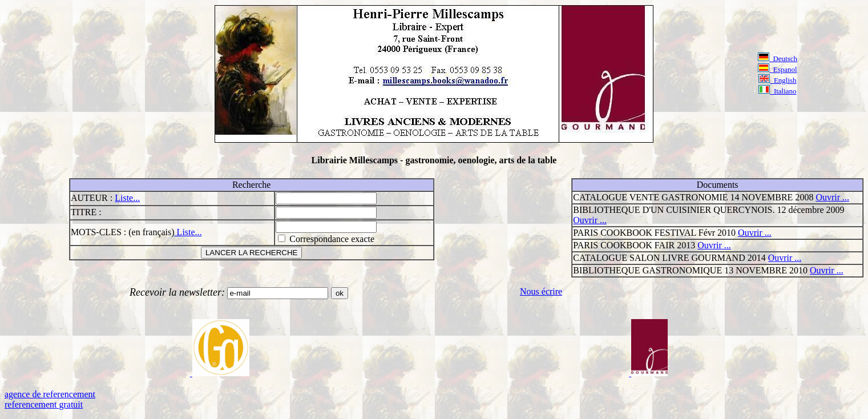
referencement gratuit (44, 404)
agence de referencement (50, 394)
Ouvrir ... (832, 197)
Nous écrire (541, 291)
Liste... (127, 198)
